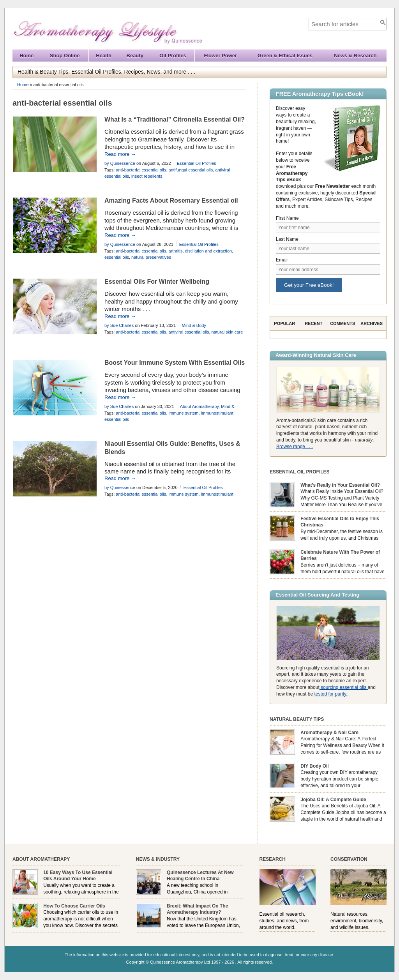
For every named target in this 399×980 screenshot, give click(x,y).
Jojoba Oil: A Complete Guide (333, 800)
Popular (284, 323)
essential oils (117, 257)
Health (104, 56)
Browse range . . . (295, 447)
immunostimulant (217, 494)
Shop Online (65, 56)
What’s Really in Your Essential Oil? (340, 485)
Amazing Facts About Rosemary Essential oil (171, 200)
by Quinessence (120, 163)
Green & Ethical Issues (285, 56)
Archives (372, 323)
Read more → (120, 154)
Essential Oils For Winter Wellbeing (157, 282)
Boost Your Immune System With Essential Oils (175, 363)
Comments (343, 323)
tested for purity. (330, 694)
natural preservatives (151, 257)
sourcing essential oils (344, 687)
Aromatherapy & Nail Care (329, 733)
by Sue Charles (119, 325)
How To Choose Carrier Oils (74, 906)
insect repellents (147, 176)
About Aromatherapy (199, 406)
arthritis (176, 251)
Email (282, 260)
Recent (313, 323)
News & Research (355, 56)
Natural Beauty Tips (297, 719)
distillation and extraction (208, 251)
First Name (287, 218)
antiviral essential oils (189, 332)
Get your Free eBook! (309, 285)
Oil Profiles (173, 56)
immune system (184, 413)
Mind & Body (194, 325)
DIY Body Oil (314, 766)
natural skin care (227, 332)
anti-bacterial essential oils (141, 170)
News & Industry (158, 859)
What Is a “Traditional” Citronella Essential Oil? (175, 119)
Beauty (135, 56)
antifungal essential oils (191, 170)
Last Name (287, 239)
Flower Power (221, 56)
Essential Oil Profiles (197, 163)
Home (26, 56)
